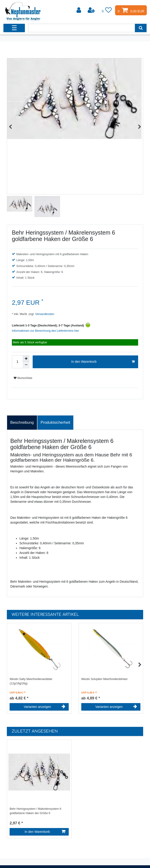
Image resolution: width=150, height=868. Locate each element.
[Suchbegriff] (82, 28)
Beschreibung (22, 422)
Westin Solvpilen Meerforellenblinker (104, 679)
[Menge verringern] (26, 365)
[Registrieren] (92, 10)
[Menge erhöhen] (26, 359)
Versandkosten (44, 314)
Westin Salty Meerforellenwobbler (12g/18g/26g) (31, 681)
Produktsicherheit (55, 422)
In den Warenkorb (103, 362)
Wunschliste (23, 378)
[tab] (22, 423)
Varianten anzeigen (45, 707)
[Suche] (141, 28)
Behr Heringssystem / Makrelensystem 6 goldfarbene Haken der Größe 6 (35, 811)
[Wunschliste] (107, 10)
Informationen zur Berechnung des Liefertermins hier (45, 331)
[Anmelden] (79, 10)
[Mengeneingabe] (17, 362)
